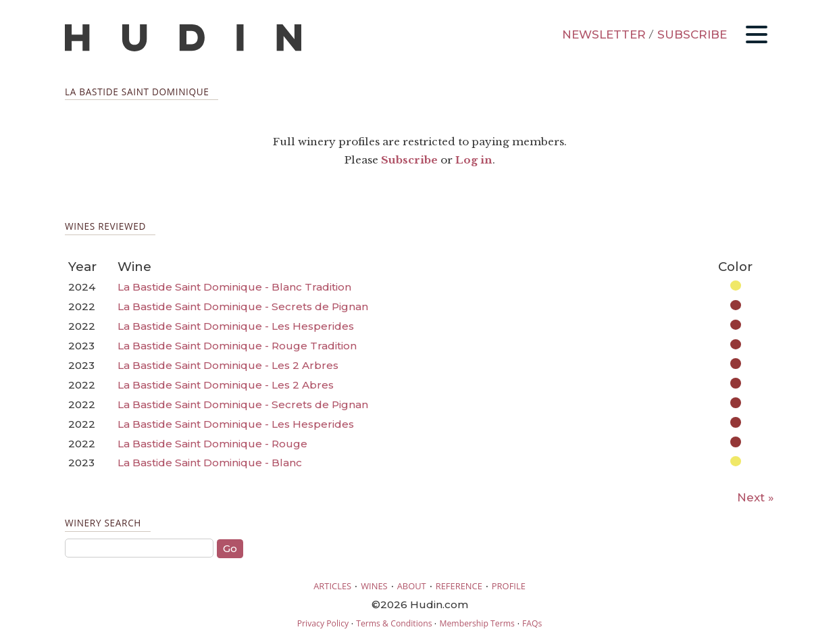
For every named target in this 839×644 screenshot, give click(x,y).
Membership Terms (477, 623)
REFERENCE (459, 586)
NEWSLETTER (604, 34)
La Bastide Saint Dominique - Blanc (210, 463)
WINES (374, 586)
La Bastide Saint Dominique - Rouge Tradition (237, 346)
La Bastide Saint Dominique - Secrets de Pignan (243, 306)
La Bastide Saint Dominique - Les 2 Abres (226, 385)
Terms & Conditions (394, 623)
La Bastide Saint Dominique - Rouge (212, 444)
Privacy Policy (323, 623)
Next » (756, 497)
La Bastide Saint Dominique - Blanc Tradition (234, 287)
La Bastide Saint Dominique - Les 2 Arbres (228, 365)
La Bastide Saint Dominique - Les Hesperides (236, 326)
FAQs (532, 623)
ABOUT (412, 586)
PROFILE (509, 586)
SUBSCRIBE (692, 34)
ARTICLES (332, 586)
